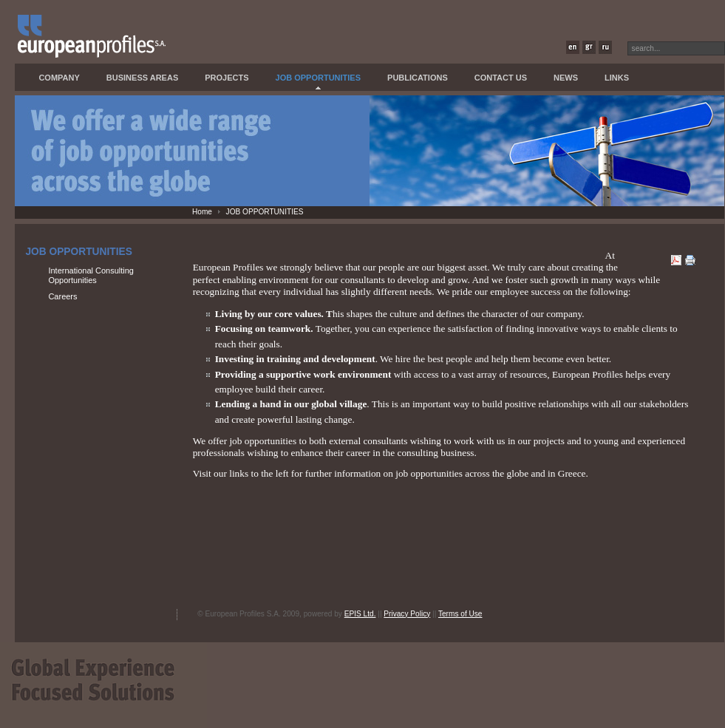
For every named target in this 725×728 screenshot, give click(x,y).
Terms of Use (460, 614)
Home (202, 212)
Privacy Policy (407, 614)
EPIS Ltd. (360, 614)
